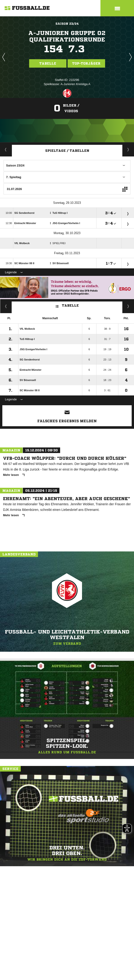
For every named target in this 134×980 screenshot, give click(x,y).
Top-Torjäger (86, 63)
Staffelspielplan (128, 149)
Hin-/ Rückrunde (128, 306)
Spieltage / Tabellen (67, 151)
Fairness (6, 306)
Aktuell (6, 149)
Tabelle (48, 63)
